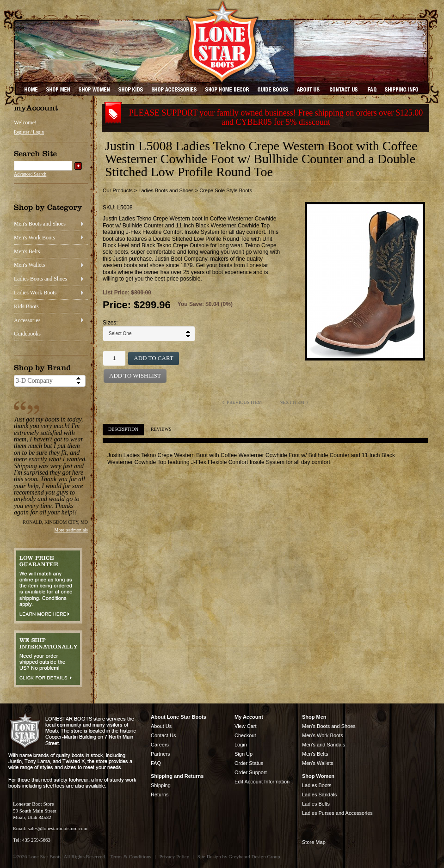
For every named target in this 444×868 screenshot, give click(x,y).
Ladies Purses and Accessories (337, 813)
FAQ (156, 763)
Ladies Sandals (319, 795)
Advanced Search (30, 174)
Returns (160, 795)
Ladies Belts (316, 804)
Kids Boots (26, 306)
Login (241, 745)
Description (123, 429)
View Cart (245, 726)
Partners (160, 754)
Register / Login (29, 132)
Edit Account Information (262, 782)
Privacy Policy (174, 856)
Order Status (249, 763)
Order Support (251, 772)
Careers (160, 745)
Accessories (27, 320)
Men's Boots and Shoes (40, 224)
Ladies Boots (317, 785)
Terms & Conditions (130, 856)
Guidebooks (27, 334)
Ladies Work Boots (35, 293)
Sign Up (244, 754)
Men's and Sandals (324, 745)
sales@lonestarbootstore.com (58, 828)
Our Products (118, 190)
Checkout (245, 735)
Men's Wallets (29, 265)
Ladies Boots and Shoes (40, 279)
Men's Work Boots (34, 238)
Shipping (161, 785)
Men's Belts (27, 251)
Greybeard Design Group (254, 856)
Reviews (161, 429)
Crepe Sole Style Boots (226, 190)
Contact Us (163, 735)
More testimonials (71, 530)
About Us (161, 726)
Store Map (314, 842)
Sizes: (110, 323)
